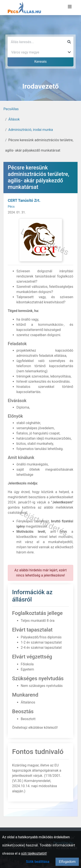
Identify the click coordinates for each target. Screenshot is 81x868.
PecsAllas (11, 109)
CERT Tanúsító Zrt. (24, 200)
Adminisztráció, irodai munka (31, 130)
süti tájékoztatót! (34, 853)
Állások (14, 119)
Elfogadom (67, 862)
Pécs (11, 207)
